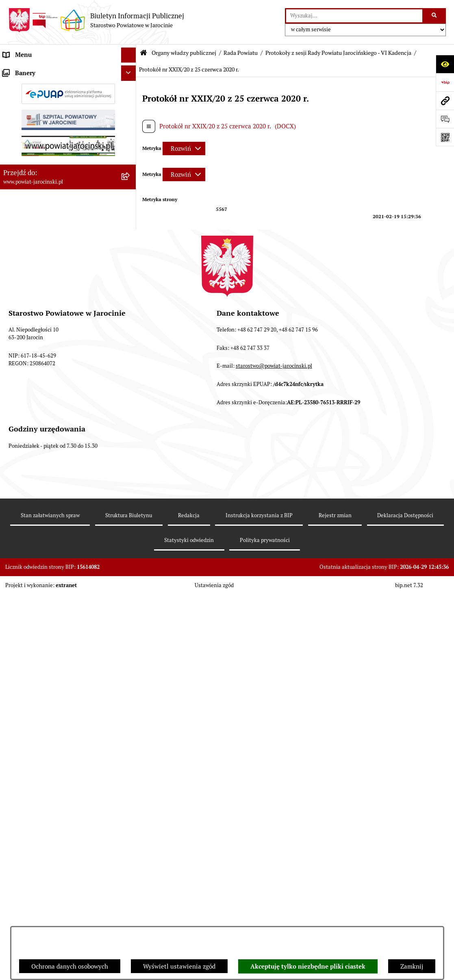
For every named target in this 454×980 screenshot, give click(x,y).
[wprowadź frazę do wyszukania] (354, 16)
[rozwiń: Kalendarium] (130, 296)
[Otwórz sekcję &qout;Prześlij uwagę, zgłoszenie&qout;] (445, 119)
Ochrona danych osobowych (70, 966)
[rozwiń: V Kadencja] (130, 515)
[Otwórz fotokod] (445, 137)
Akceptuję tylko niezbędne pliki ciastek (308, 967)
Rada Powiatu (241, 53)
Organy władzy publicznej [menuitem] (39, 70)
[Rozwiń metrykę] (184, 149)
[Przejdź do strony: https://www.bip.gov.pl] (445, 82)
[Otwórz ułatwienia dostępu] (445, 64)
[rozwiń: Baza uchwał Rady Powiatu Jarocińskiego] (130, 414)
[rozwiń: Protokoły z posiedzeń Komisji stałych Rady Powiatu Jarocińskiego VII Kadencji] (130, 346)
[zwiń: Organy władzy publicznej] (130, 70)
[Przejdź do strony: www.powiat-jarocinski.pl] (445, 101)
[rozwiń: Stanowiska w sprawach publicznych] (130, 444)
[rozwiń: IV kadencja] (130, 535)
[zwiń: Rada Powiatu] (130, 90)
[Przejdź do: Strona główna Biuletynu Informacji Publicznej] (143, 53)
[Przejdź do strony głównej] (96, 20)
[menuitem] (68, 91)
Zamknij (412, 966)
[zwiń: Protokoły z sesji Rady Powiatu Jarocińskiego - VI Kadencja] (130, 556)
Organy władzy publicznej (184, 53)
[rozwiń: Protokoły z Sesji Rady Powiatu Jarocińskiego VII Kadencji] (130, 316)
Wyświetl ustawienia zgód (179, 966)
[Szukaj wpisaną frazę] (435, 16)
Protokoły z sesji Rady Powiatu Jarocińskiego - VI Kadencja (338, 53)
